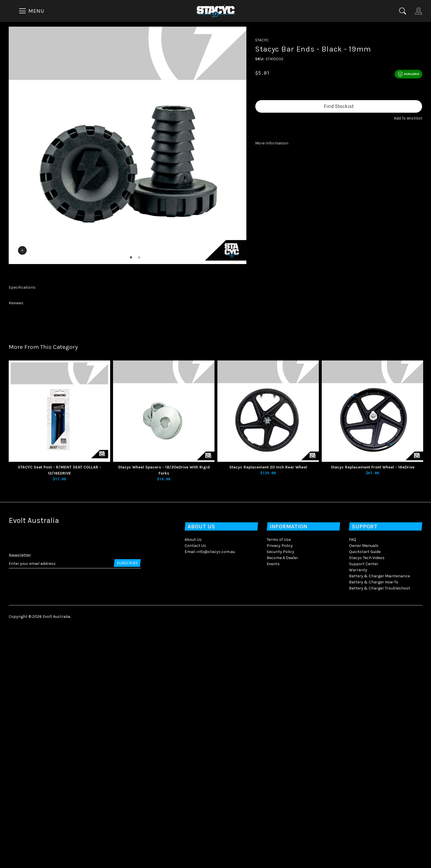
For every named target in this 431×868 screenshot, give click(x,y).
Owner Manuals (364, 786)
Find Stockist (339, 106)
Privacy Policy (280, 786)
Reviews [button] (16, 543)
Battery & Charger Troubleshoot (380, 828)
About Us (193, 780)
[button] (408, 118)
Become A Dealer (282, 798)
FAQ (353, 780)
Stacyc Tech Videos (367, 798)
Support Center (364, 804)
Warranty (358, 810)
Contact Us (195, 786)
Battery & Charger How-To (374, 822)
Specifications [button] (22, 528)
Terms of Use (279, 780)
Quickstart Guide (365, 792)
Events (273, 804)
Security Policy (280, 792)
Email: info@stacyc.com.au (210, 792)
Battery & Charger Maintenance (379, 816)
